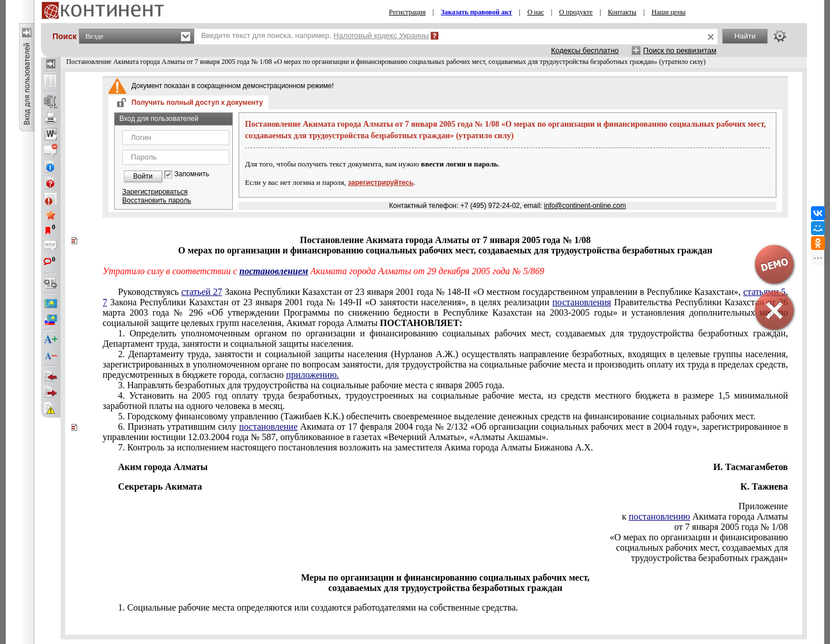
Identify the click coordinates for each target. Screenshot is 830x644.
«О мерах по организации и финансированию (699, 537)
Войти (143, 176)
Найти (745, 36)
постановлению (659, 516)
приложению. (312, 375)
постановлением (273, 271)
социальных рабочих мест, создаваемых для (702, 548)
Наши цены (669, 12)
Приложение (763, 506)
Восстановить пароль (157, 200)
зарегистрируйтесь (381, 183)
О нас (536, 12)
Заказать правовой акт (477, 12)
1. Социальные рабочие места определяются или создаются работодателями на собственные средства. (318, 607)
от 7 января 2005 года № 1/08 (731, 527)
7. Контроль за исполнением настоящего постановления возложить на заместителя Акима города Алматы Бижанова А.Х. (356, 447)
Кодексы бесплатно (585, 50)
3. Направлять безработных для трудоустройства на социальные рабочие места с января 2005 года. (312, 385)
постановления (582, 302)
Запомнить (192, 174)
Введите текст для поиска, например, (315, 35)
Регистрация (408, 12)
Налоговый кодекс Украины (382, 35)
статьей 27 (201, 292)
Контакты (622, 12)
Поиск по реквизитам (680, 50)
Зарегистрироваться (155, 192)
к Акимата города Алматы (705, 516)
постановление (269, 427)
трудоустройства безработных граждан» (710, 558)
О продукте (576, 12)
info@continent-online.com (585, 206)
